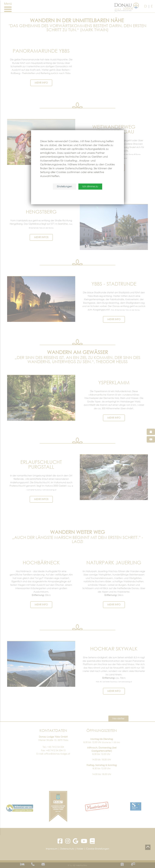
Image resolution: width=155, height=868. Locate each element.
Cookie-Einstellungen (98, 849)
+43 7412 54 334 (56, 747)
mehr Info (114, 418)
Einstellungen (64, 187)
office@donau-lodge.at (57, 754)
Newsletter (118, 719)
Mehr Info (41, 605)
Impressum (52, 849)
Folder (80, 849)
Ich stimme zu (90, 187)
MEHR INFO (41, 83)
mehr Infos (41, 237)
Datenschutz (67, 849)
